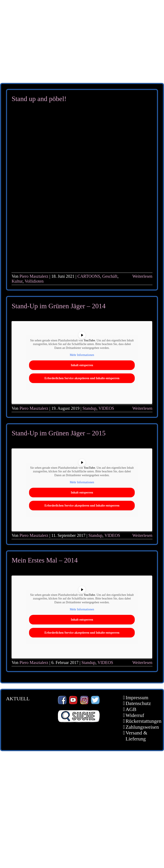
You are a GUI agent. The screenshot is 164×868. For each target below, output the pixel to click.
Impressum (137, 698)
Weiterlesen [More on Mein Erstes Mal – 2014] (142, 662)
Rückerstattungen (139, 721)
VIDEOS (106, 408)
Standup (89, 408)
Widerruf (135, 715)
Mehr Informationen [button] (82, 355)
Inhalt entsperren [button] (82, 365)
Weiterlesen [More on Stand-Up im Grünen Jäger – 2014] (142, 408)
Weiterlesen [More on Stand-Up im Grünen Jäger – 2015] (142, 535)
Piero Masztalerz (34, 276)
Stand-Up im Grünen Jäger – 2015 (59, 433)
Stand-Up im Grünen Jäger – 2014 (59, 306)
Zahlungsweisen (139, 727)
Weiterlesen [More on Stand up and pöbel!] (142, 276)
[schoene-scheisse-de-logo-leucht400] (82, 7)
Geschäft (110, 276)
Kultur (17, 281)
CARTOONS (89, 276)
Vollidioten (34, 281)
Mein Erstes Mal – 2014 (45, 560)
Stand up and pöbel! (39, 99)
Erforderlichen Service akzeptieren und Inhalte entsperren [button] (82, 378)
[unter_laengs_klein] (82, 57)
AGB (131, 709)
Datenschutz (138, 703)
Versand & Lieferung (136, 736)
